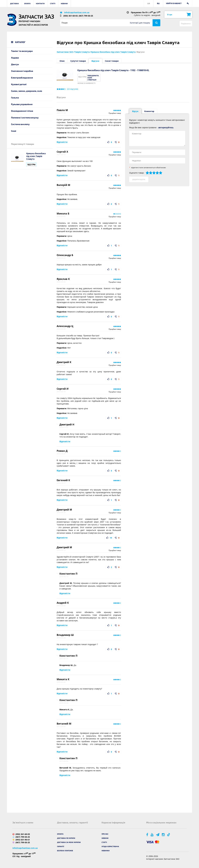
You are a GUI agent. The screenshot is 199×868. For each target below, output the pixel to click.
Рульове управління (22, 104)
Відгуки (95, 61)
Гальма (15, 98)
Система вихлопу (20, 124)
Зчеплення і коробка (22, 71)
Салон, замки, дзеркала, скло (27, 91)
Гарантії (61, 846)
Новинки (106, 851)
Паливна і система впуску (25, 117)
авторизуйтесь (166, 127)
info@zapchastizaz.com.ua (77, 12)
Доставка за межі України (69, 842)
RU (158, 3)
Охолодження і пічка (22, 111)
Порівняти (186, 23)
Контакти (40, 3)
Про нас (105, 834)
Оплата (27, 3)
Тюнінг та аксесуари (22, 51)
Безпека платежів (65, 851)
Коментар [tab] (149, 111)
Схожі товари (112, 61)
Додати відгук (139, 179)
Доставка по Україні (66, 838)
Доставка (14, 3)
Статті (53, 3)
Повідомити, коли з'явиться (93, 78)
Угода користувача (110, 846)
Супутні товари (78, 61)
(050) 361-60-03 (70, 16)
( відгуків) (73, 89)
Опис (62, 61)
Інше (14, 131)
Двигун (15, 64)
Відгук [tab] (135, 111)
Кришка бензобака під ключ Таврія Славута (36, 156)
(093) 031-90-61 (23, 840)
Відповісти (62, 142)
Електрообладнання (22, 78)
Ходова (15, 58)
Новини (64, 3)
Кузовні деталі (19, 84)
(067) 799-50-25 (86, 16)
